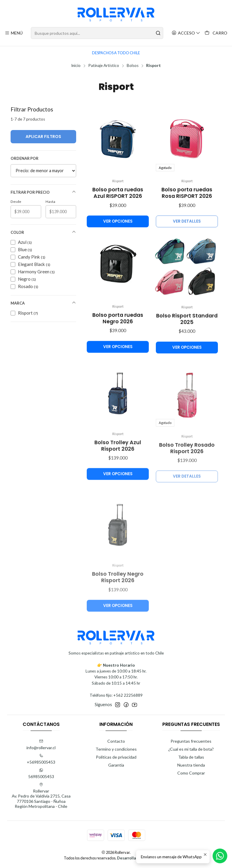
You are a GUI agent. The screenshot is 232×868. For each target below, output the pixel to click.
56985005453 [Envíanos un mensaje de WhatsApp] (41, 774)
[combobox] (97, 33)
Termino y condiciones (116, 749)
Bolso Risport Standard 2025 (187, 346)
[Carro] (216, 33)
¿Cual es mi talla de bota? (191, 749)
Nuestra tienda (191, 765)
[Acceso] (186, 33)
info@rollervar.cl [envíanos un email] (41, 745)
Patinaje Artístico (104, 66)
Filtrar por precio (43, 192)
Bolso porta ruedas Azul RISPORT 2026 (118, 193)
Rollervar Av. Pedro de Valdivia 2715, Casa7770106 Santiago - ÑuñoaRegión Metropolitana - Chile (41, 796)
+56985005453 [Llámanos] (41, 759)
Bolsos (133, 66)
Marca (43, 303)
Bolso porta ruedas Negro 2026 (118, 338)
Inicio (76, 66)
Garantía (116, 765)
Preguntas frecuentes (191, 741)
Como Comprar (191, 773)
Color (43, 232)
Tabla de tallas (191, 757)
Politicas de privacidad (116, 757)
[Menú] (14, 33)
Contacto (116, 741)
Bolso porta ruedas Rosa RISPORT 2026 (187, 193)
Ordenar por (25, 158)
